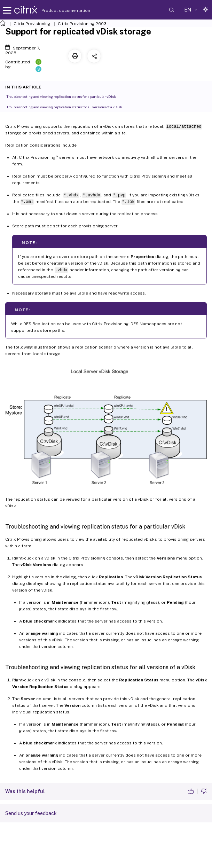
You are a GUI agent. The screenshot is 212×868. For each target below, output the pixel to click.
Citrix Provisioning (32, 24)
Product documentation (57, 10)
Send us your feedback (31, 813)
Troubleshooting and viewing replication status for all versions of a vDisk (68, 107)
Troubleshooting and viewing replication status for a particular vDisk (65, 96)
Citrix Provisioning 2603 (82, 24)
